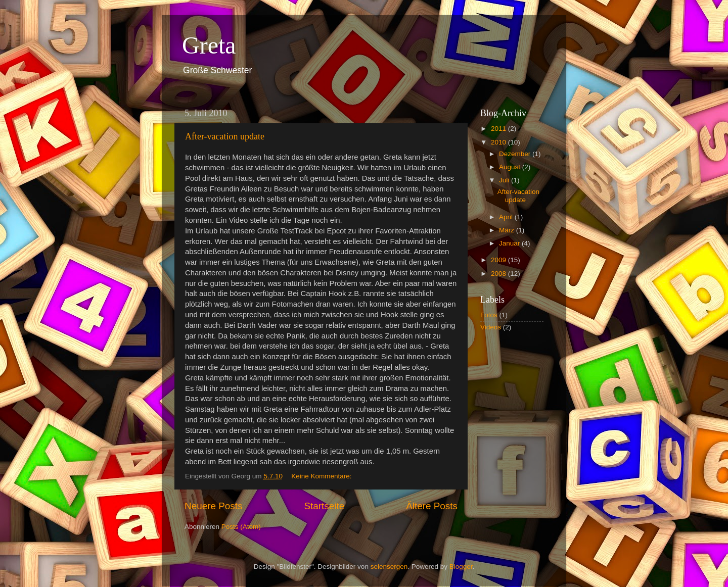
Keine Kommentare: (322, 476)
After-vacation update (225, 136)
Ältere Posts (432, 506)
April (507, 217)
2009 (499, 260)
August (511, 167)
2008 (499, 274)
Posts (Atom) (241, 527)
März (508, 230)
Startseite (324, 506)
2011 (499, 129)
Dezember (516, 154)
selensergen (389, 567)
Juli (505, 180)
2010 (499, 142)
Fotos (489, 315)
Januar (510, 243)
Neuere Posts (213, 506)
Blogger (461, 567)
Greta (209, 45)
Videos (491, 327)
